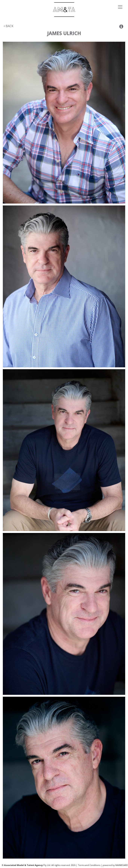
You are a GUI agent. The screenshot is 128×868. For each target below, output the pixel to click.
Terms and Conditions (89, 865)
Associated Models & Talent (64, 10)
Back (9, 26)
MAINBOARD (122, 865)
